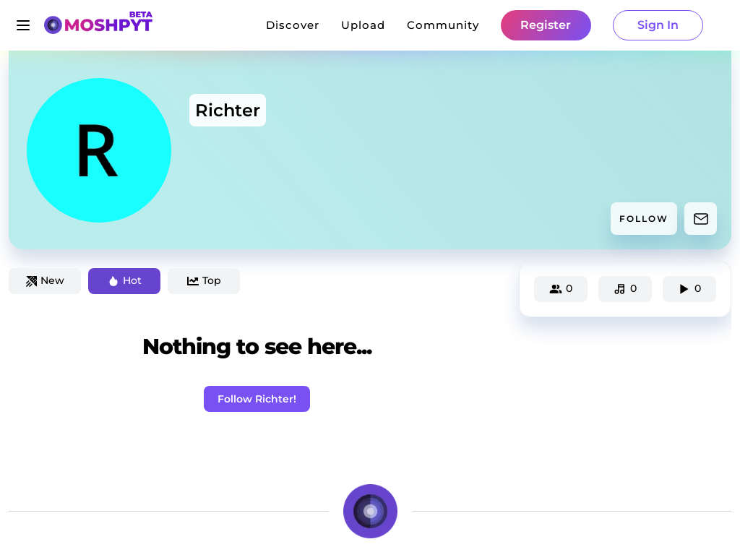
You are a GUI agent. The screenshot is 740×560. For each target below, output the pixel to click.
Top (204, 280)
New (45, 280)
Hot (125, 280)
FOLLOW (644, 219)
